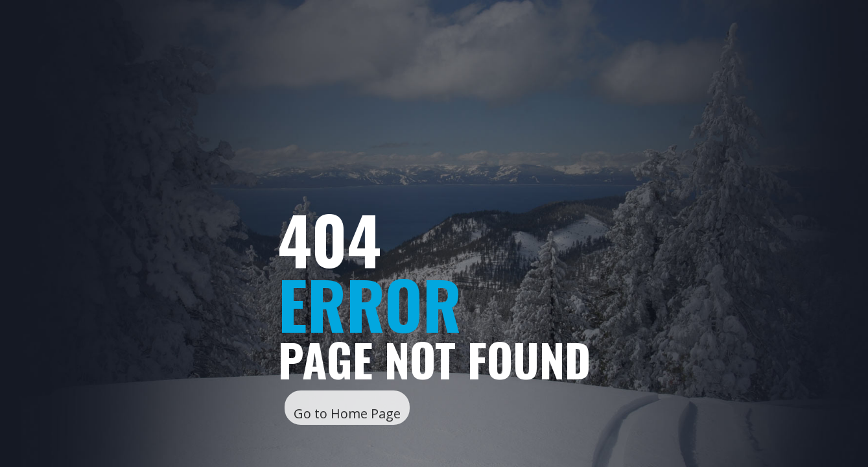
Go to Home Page (347, 413)
